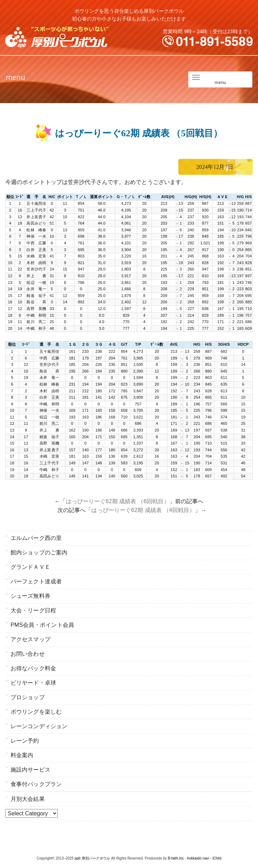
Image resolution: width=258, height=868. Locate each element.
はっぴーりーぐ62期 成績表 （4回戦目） (143, 510)
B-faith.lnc (176, 858)
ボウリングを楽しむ (36, 712)
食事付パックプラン (36, 784)
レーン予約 (25, 741)
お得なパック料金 (33, 668)
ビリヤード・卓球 (33, 683)
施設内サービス (30, 770)
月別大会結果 (28, 799)
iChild (217, 858)
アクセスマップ (30, 639)
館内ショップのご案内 (39, 552)
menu (16, 77)
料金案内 (22, 755)
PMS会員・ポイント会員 (42, 625)
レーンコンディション (39, 726)
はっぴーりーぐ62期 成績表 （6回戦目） (118, 501)
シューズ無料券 (30, 596)
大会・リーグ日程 (33, 610)
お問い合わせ (28, 654)
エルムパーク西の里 (36, 538)
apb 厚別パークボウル (93, 858)
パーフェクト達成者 (36, 581)
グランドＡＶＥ (30, 567)
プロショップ (28, 697)
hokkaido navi (198, 858)
